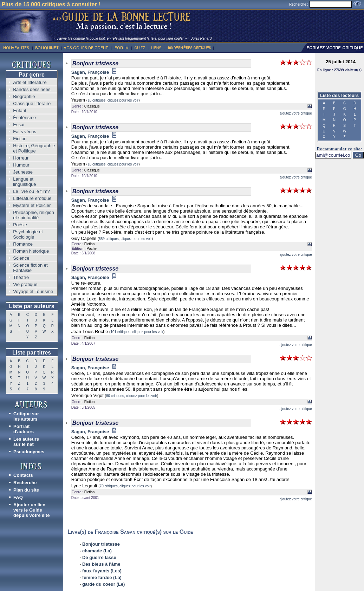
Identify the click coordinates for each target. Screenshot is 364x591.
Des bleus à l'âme (101, 564)
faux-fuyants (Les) (102, 571)
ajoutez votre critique (296, 113)
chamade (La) (97, 551)
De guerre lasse (99, 557)
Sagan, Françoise (94, 72)
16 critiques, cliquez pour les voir (113, 100)
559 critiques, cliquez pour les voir (125, 239)
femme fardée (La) (102, 577)
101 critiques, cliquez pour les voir (137, 332)
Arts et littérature (30, 82)
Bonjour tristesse (101, 544)
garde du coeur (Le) (103, 584)
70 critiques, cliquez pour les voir (125, 486)
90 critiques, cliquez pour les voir (132, 396)
